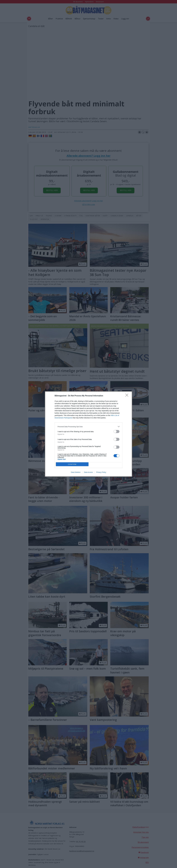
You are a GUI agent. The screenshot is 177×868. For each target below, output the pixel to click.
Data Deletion (76, 472)
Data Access (88, 472)
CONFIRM (72, 464)
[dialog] (88, 434)
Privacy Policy (101, 472)
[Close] (128, 396)
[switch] (116, 432)
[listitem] (88, 427)
